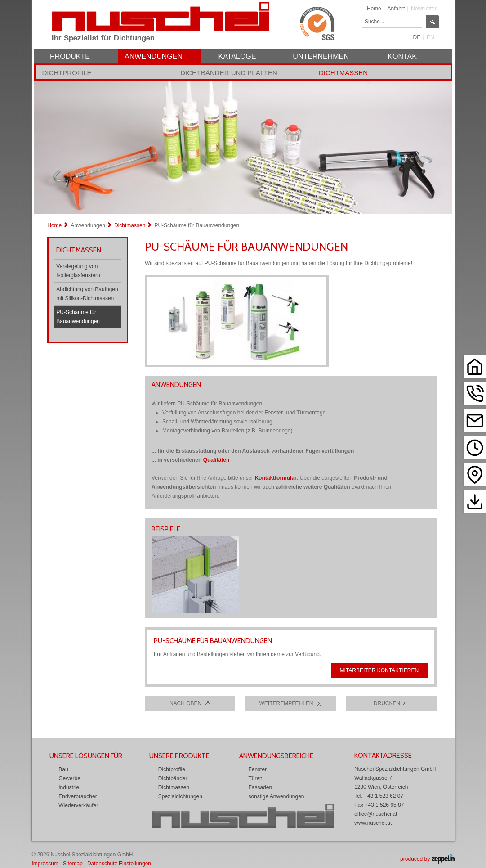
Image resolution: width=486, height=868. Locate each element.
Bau (63, 769)
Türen (255, 778)
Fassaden (260, 787)
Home (374, 9)
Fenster (257, 769)
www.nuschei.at (373, 823)
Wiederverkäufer (78, 805)
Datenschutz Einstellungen (119, 864)
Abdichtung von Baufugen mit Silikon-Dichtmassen (87, 294)
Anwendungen (88, 225)
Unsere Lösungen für (86, 756)
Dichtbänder (173, 778)
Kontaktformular (275, 478)
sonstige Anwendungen (276, 796)
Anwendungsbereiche (276, 756)
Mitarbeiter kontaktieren (379, 670)
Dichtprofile (67, 73)
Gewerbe (69, 778)
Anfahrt (396, 9)
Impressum (45, 864)
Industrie (69, 787)
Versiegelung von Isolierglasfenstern (78, 271)
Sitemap (73, 864)
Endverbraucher (78, 796)
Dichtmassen (343, 73)
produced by (427, 859)
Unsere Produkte (179, 756)
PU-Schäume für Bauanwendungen (78, 317)
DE (417, 37)
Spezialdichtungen (180, 796)
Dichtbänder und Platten (229, 73)
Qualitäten (216, 460)
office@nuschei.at (376, 814)
